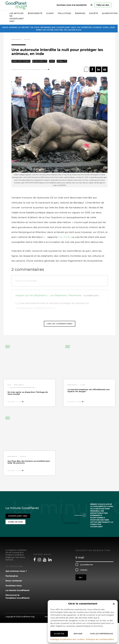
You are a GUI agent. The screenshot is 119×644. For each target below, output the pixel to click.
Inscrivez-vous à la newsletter (72, 5)
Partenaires (12, 576)
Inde (52, 61)
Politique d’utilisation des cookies (67, 639)
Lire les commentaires (60, 324)
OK (81, 577)
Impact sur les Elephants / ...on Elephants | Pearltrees (49, 295)
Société (94, 13)
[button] (114, 604)
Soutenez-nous (14, 586)
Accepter (59, 634)
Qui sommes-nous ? (16, 571)
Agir (9, 385)
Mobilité (62, 61)
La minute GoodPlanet (17, 590)
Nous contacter (14, 581)
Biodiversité (35, 13)
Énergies (80, 13)
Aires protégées (21, 61)
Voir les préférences (102, 634)
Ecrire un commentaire (26, 281)
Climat (50, 13)
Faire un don (103, 5)
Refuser (78, 634)
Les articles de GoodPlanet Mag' (23, 387)
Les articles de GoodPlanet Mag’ (17, 17)
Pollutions (64, 13)
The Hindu (64, 237)
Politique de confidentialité (100, 639)
